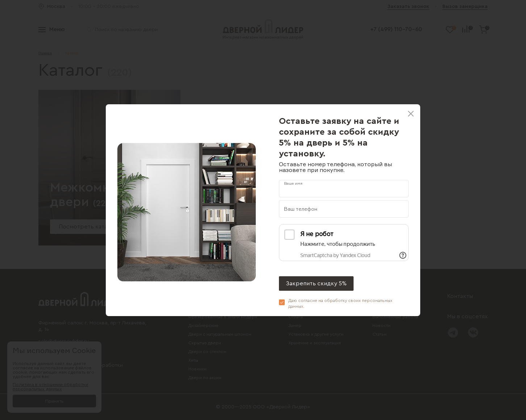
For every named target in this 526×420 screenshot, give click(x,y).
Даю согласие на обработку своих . (340, 303)
